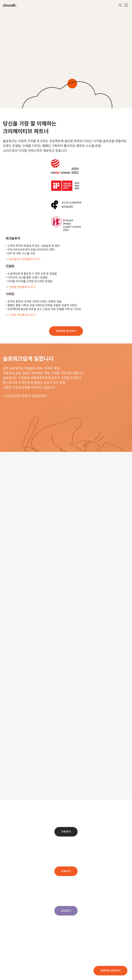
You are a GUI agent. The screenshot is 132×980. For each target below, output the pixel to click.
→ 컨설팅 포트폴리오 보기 (21, 287)
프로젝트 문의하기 (110, 971)
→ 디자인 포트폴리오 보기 (21, 315)
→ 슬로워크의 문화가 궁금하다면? (25, 396)
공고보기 (66, 911)
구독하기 (66, 832)
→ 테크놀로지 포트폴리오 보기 (23, 259)
